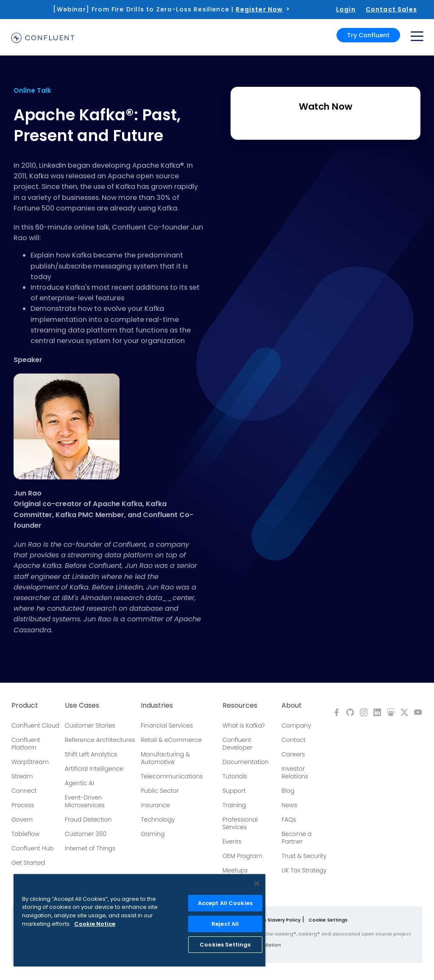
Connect (24, 791)
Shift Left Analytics (91, 754)
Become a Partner (296, 838)
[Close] (257, 883)
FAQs (289, 819)
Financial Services (167, 725)
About (292, 706)
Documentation (246, 762)
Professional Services (240, 823)
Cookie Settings (328, 920)
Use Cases (82, 706)
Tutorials (235, 776)
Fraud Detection (88, 819)
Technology (158, 819)
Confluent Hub (32, 848)
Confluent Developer (237, 744)
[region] (139, 920)
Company (296, 725)
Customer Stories (90, 725)
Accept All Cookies (225, 903)
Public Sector (160, 791)
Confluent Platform (26, 744)
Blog (288, 791)
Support (234, 791)
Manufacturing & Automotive (165, 758)
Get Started (28, 863)
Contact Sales (391, 9)
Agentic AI (79, 783)
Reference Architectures (100, 740)
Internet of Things (90, 848)
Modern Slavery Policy (274, 920)
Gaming (153, 834)
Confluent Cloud (35, 725)
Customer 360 (86, 834)
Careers (293, 754)
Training (234, 805)
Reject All (225, 924)
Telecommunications (172, 776)
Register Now (259, 9)
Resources (240, 706)
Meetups (235, 870)
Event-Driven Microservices (85, 801)
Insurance (155, 805)
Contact (294, 740)
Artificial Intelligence (94, 769)
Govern (22, 819)
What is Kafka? (244, 725)
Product (25, 706)
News (289, 805)
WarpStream (30, 762)
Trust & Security (304, 856)
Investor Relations (295, 772)
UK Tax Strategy (304, 870)
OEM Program (242, 856)
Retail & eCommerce (171, 740)
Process (23, 805)
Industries (157, 706)
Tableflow (25, 834)
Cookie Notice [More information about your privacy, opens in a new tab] (95, 924)
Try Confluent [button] (368, 35)
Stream (22, 776)
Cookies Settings (225, 945)
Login (346, 9)
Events (232, 842)
